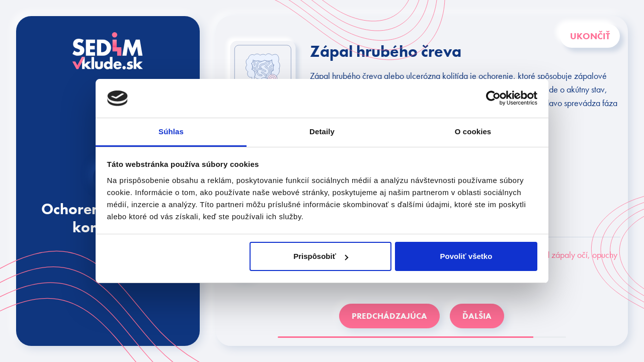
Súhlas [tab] (171, 131)
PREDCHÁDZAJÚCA (389, 316)
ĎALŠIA (477, 316)
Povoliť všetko (466, 256)
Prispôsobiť (321, 256)
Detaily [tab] (322, 131)
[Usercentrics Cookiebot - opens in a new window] (493, 98)
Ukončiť (590, 36)
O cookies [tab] (473, 131)
